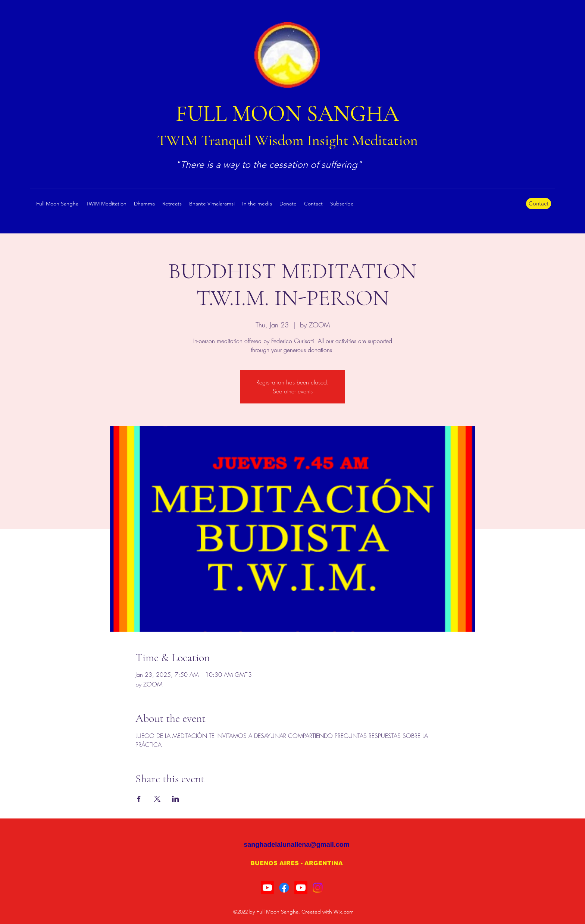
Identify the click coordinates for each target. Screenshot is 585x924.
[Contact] (539, 204)
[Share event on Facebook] (139, 799)
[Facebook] (284, 888)
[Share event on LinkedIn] (176, 799)
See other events (293, 391)
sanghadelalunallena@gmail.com (297, 845)
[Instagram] (318, 888)
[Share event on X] (157, 799)
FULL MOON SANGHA (287, 114)
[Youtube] (267, 888)
